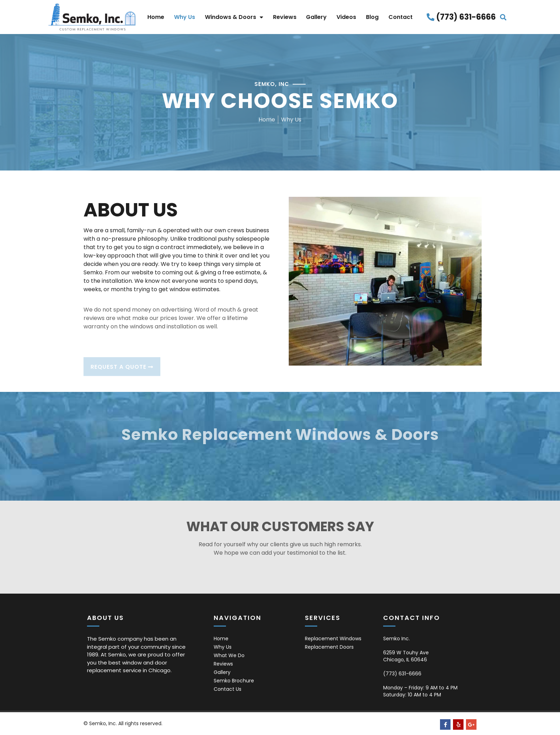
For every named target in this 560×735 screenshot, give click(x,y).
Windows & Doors (234, 17)
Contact (401, 17)
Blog (372, 17)
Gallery (316, 17)
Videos (346, 17)
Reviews (285, 17)
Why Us (185, 17)
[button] (503, 17)
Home (156, 17)
